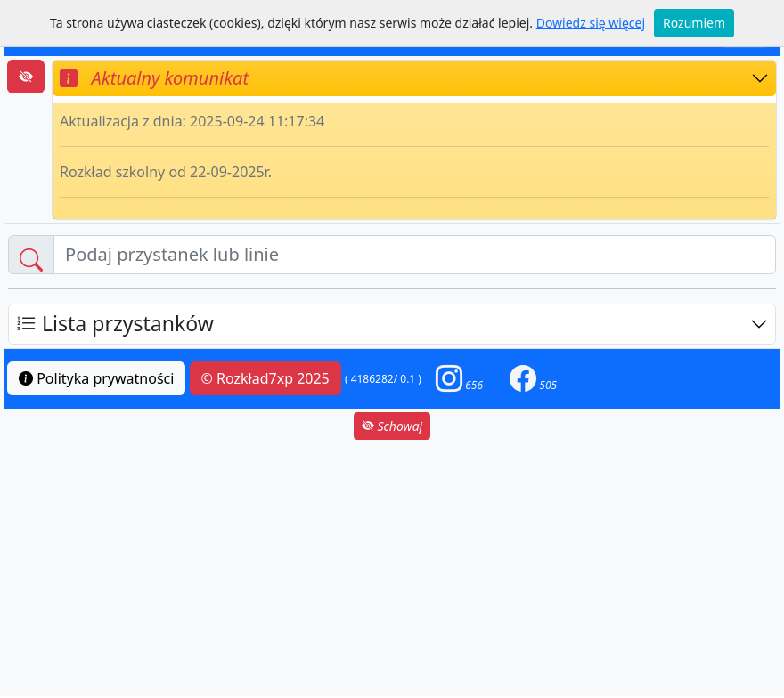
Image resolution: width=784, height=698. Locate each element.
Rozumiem (694, 23)
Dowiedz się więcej (591, 23)
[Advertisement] (392, 568)
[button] (459, 379)
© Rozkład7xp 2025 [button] (265, 378)
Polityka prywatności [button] (96, 378)
